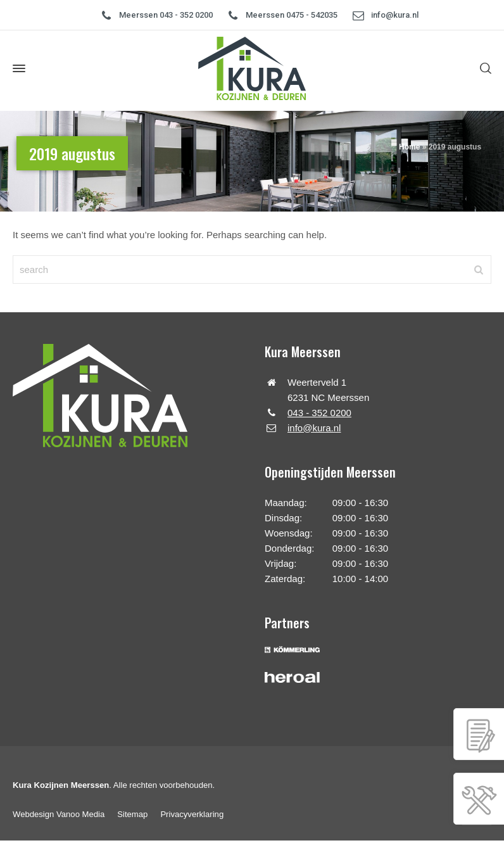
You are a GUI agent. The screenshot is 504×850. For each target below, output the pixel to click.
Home (409, 147)
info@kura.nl (395, 15)
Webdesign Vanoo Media (59, 814)
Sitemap (132, 814)
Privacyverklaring (192, 814)
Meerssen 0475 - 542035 (292, 15)
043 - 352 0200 (319, 413)
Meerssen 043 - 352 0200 (166, 15)
